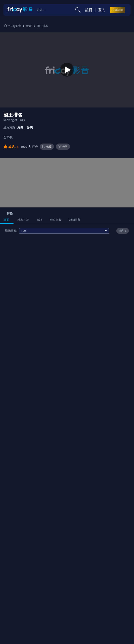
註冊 (89, 10)
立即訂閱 (117, 10)
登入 (102, 10)
